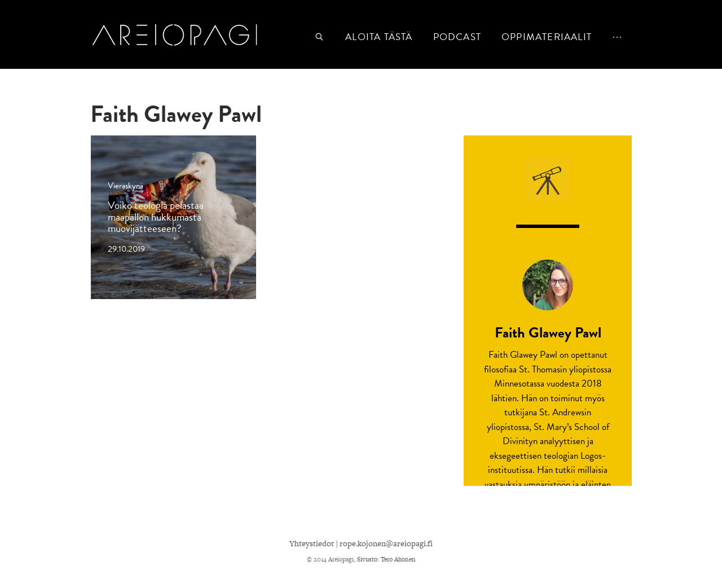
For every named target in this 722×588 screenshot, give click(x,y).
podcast (457, 37)
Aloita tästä (379, 37)
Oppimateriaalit (547, 37)
